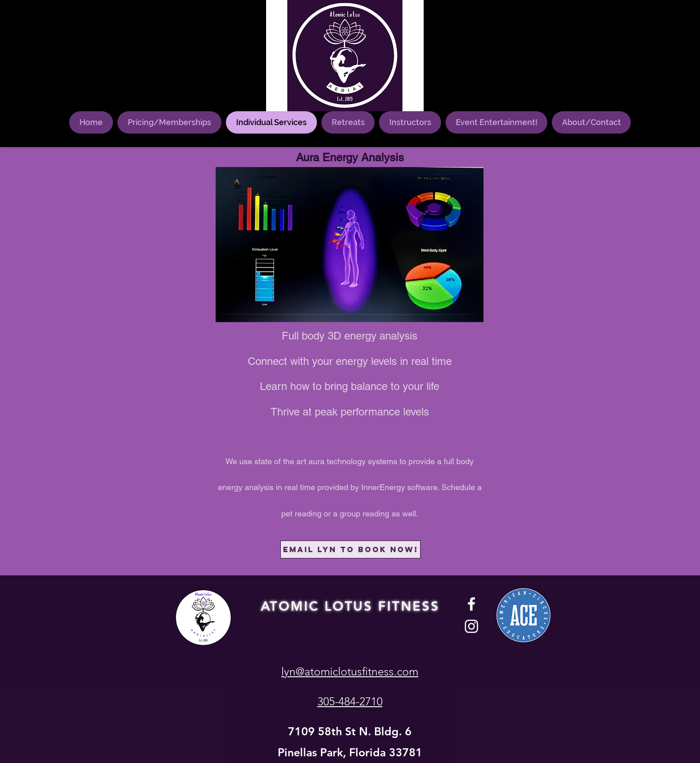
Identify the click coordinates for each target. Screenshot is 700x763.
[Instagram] (471, 626)
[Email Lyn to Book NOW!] (350, 549)
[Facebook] (471, 604)
